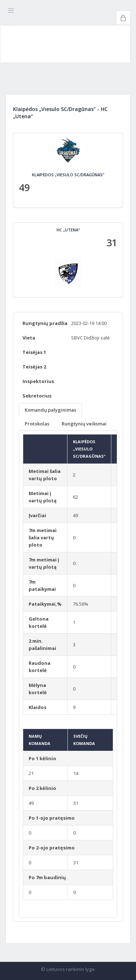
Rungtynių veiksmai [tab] (84, 424)
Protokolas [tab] (37, 424)
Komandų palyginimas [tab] (50, 410)
